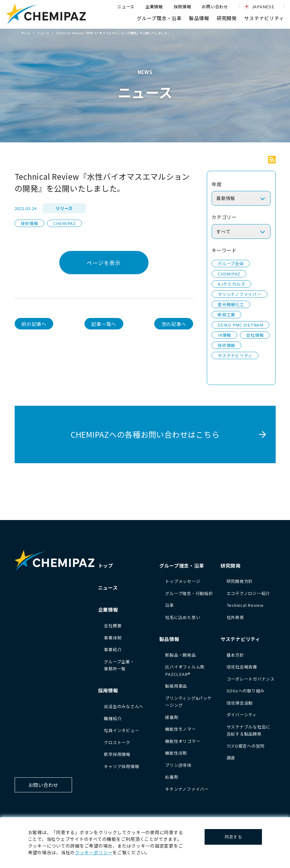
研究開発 (227, 18)
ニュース (126, 7)
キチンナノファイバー (187, 789)
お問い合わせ (215, 7)
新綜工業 (226, 315)
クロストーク (117, 742)
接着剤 (172, 717)
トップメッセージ (183, 581)
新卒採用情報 (117, 754)
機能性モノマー (180, 729)
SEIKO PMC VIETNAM (240, 325)
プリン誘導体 (178, 765)
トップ (106, 566)
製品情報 (199, 18)
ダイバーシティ (242, 715)
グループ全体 (231, 264)
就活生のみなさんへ (124, 706)
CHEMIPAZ (65, 223)
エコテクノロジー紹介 (248, 593)
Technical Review (245, 605)
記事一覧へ (104, 324)
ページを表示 (104, 263)
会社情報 (255, 335)
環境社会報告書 (242, 667)
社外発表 (235, 617)
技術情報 (29, 223)
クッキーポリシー (94, 852)
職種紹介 (113, 718)
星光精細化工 (231, 304)
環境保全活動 (240, 703)
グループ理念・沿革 (159, 18)
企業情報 (154, 7)
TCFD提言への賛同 (246, 746)
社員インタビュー (121, 730)
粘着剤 (172, 777)
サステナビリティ (264, 18)
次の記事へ (174, 324)
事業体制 (113, 638)
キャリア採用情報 (121, 766)
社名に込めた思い (183, 617)
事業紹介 (113, 649)
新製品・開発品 (180, 655)
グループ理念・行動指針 (189, 593)
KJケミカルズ (231, 284)
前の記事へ (34, 324)
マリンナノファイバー (239, 294)
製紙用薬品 (176, 686)
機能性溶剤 (176, 753)
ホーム (26, 33)
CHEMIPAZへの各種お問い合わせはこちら (145, 434)
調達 (231, 758)
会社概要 (113, 626)
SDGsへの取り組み (246, 691)
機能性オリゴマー (183, 741)
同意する (233, 837)
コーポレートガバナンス (251, 679)
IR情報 (224, 335)
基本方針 (235, 655)
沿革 (170, 605)
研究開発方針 (240, 581)
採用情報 (182, 7)
